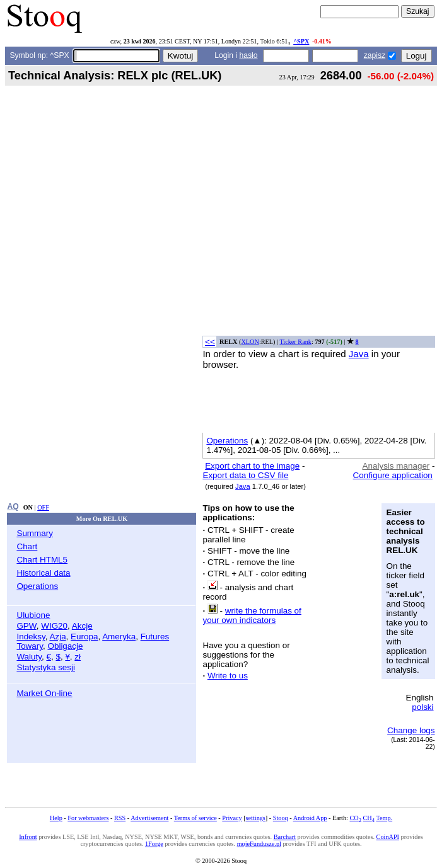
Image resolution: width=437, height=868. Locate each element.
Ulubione (33, 615)
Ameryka (119, 637)
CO (355, 818)
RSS (120, 818)
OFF (43, 507)
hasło (248, 55)
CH (369, 818)
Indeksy (31, 637)
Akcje (82, 626)
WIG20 (54, 626)
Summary (35, 533)
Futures (155, 637)
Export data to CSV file (245, 475)
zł (78, 657)
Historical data (43, 573)
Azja (57, 637)
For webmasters (88, 818)
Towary (30, 646)
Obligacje (65, 646)
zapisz (375, 55)
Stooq (281, 818)
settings (256, 818)
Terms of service (195, 818)
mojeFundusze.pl (259, 844)
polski (422, 707)
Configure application (393, 475)
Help (56, 818)
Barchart (285, 837)
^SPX (301, 41)
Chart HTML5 (42, 560)
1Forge (154, 844)
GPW (26, 626)
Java (359, 354)
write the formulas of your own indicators (252, 615)
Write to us (228, 676)
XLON (250, 342)
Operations (37, 586)
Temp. (384, 818)
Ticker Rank (295, 342)
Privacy (232, 818)
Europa (84, 637)
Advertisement (149, 818)
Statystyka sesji (46, 667)
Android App (310, 818)
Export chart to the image (252, 466)
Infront (28, 837)
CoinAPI (388, 837)
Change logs (411, 730)
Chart (27, 546)
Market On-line (44, 693)
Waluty (29, 657)
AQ (13, 506)
